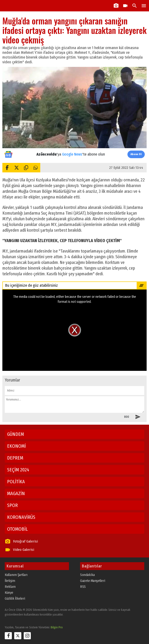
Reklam (10, 587)
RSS (83, 587)
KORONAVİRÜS (21, 517)
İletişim (10, 581)
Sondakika (87, 575)
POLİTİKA (16, 482)
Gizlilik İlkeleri (15, 598)
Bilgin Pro (57, 627)
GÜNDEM (16, 434)
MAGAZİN (16, 493)
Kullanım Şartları (16, 575)
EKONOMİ (16, 446)
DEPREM (15, 458)
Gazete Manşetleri (93, 581)
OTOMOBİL (17, 529)
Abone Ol (136, 154)
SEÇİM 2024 (18, 470)
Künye (9, 593)
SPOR (12, 505)
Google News (72, 154)
